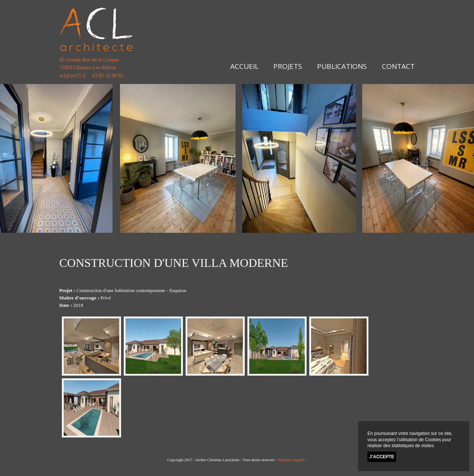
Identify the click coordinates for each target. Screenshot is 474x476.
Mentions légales (291, 460)
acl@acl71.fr (73, 76)
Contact (398, 66)
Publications (342, 66)
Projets (288, 66)
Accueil (244, 66)
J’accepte (382, 457)
